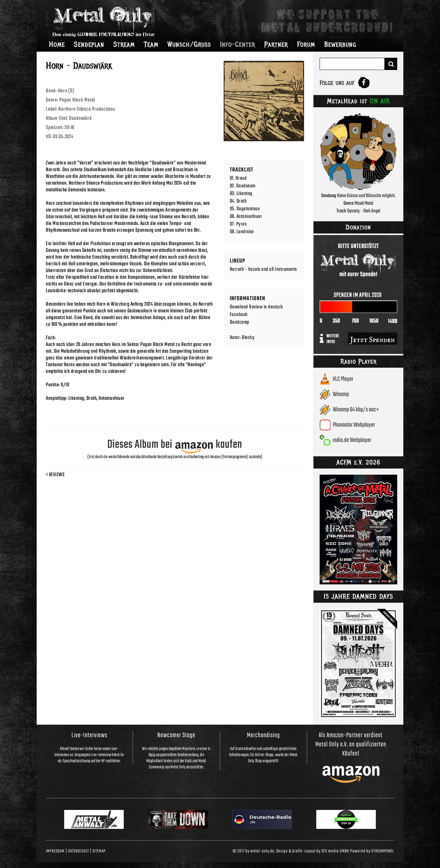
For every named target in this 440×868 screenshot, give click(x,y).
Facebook (239, 315)
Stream (124, 44)
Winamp (341, 394)
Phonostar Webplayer (354, 425)
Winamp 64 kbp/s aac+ (356, 410)
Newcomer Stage (176, 735)
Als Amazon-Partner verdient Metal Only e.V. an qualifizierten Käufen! (351, 745)
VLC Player (343, 379)
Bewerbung (340, 44)
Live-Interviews (89, 735)
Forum (306, 44)
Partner (276, 44)
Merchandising (263, 735)
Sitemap (99, 851)
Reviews (55, 475)
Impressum (55, 851)
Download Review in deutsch (256, 307)
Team (151, 44)
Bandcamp (240, 322)
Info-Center (238, 44)
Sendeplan (89, 44)
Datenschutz (79, 851)
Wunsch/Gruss (189, 44)
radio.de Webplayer (352, 440)
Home (57, 44)
